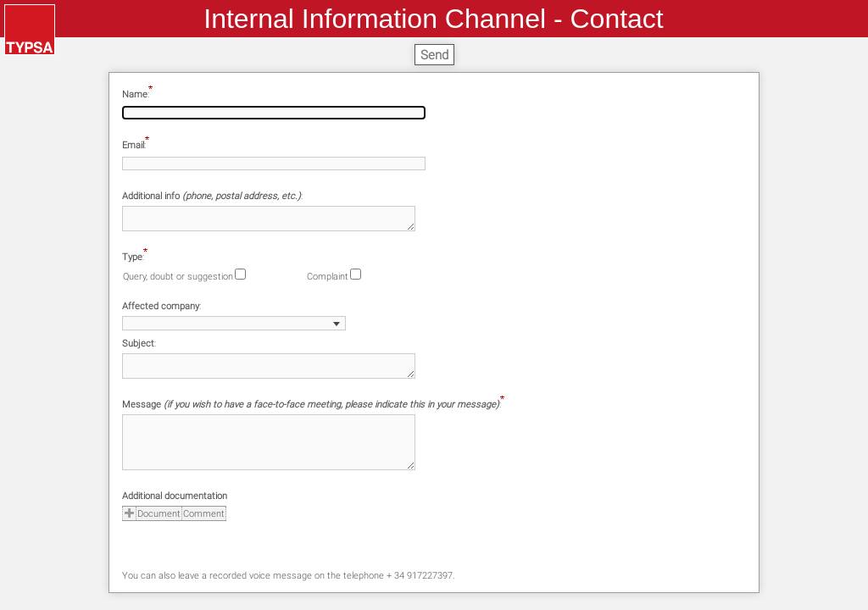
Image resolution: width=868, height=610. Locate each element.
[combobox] (234, 323)
